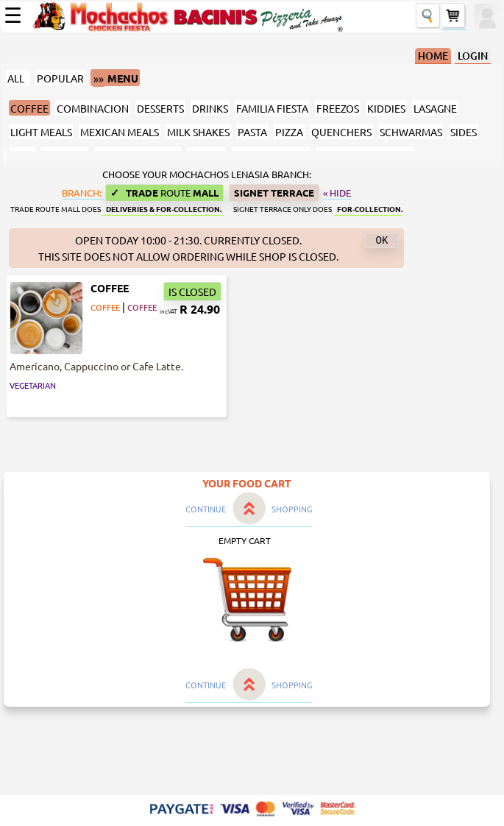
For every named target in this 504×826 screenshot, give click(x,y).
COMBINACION (93, 108)
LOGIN (473, 56)
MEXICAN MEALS (120, 132)
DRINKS (210, 108)
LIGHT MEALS (41, 132)
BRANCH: (83, 193)
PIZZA (289, 132)
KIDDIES (386, 108)
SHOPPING (292, 509)
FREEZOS (338, 108)
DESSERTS (160, 108)
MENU (115, 79)
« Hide (337, 193)
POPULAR (60, 78)
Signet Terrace (274, 193)
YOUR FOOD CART (247, 483)
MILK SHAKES (198, 132)
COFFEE (29, 108)
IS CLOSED (192, 292)
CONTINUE (206, 509)
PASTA (252, 132)
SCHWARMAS (411, 132)
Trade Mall (164, 193)
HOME (433, 56)
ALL (18, 78)
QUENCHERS (341, 132)
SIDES (464, 132)
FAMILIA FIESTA (272, 108)
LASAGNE (435, 108)
